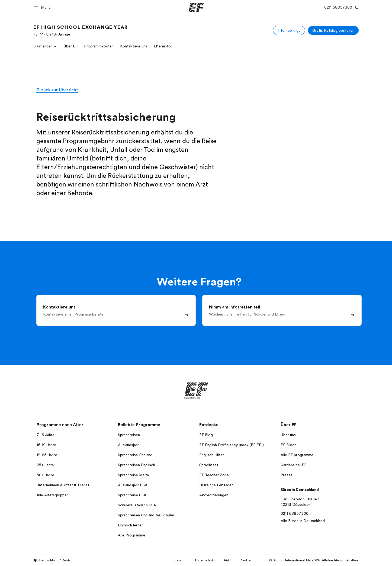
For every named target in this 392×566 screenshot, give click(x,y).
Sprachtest (209, 465)
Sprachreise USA (132, 495)
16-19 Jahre (46, 445)
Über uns (288, 435)
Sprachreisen (129, 435)
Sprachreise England (135, 455)
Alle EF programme (297, 455)
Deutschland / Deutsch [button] (54, 561)
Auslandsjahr (128, 445)
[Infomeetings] (289, 30)
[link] (81, 30)
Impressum (178, 560)
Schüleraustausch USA (137, 505)
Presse (287, 475)
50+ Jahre (45, 475)
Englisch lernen (131, 525)
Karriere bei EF (293, 465)
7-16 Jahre (46, 435)
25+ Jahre (45, 465)
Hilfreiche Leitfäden (216, 485)
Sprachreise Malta (133, 475)
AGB (227, 560)
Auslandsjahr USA (133, 485)
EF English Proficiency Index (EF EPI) (232, 445)
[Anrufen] (340, 7)
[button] (43, 7)
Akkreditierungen (214, 495)
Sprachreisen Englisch (136, 465)
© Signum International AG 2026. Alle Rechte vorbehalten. (314, 560)
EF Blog (206, 435)
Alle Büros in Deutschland (303, 521)
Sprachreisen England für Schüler (146, 515)
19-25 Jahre (47, 455)
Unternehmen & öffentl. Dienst (63, 485)
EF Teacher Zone (214, 475)
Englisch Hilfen (212, 455)
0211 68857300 (295, 513)
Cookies (246, 560)
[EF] (196, 8)
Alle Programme (132, 535)
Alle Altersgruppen (53, 495)
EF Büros (289, 445)
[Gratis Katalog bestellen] (333, 30)
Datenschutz (205, 560)
